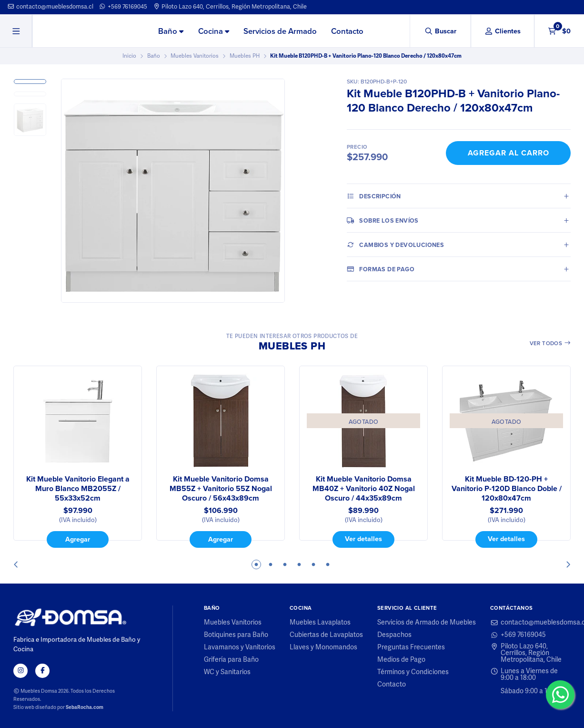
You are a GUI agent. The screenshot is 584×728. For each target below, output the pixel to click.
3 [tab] (285, 564)
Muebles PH (245, 56)
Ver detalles (363, 538)
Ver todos (550, 343)
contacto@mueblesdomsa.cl (50, 7)
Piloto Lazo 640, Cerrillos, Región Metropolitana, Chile (230, 7)
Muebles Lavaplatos (320, 623)
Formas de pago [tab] (381, 269)
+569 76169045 (123, 7)
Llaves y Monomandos (323, 647)
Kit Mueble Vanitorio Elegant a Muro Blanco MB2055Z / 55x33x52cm (78, 489)
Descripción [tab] (374, 196)
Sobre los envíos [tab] (383, 220)
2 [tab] (271, 564)
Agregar (78, 539)
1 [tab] (256, 564)
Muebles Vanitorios (195, 56)
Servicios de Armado (280, 31)
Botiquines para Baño (236, 635)
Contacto (347, 31)
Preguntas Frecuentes (411, 647)
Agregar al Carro (508, 153)
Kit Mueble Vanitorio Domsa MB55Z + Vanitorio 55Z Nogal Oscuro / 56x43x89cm (221, 489)
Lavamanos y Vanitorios (240, 647)
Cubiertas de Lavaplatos (326, 635)
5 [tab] (313, 564)
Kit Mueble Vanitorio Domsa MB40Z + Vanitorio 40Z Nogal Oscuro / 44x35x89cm (364, 489)
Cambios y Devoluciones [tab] (395, 245)
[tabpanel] (78, 457)
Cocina (214, 31)
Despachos (394, 635)
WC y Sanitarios (227, 672)
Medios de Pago (401, 660)
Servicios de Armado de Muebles (427, 623)
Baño (171, 31)
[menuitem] (171, 31)
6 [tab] (328, 564)
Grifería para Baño (231, 660)
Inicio (129, 56)
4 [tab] (299, 564)
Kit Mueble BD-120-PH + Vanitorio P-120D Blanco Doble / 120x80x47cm (507, 489)
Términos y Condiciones (413, 672)
